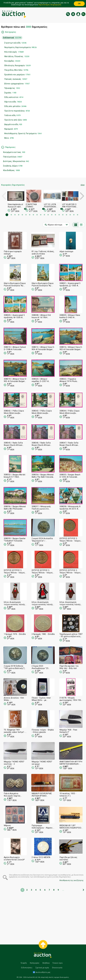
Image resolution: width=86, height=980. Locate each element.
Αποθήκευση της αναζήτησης (72, 880)
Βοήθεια (46, 963)
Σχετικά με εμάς (42, 968)
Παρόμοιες (10, 147)
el (83, 14)
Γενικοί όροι (58, 963)
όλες (83, 185)
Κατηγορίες (11, 32)
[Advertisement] (43, 916)
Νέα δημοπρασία (73, 14)
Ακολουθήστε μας (43, 972)
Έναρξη (24, 963)
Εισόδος (78, 14)
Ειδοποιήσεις (27, 968)
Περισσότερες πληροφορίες (50, 5)
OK (79, 4)
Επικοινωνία (57, 968)
